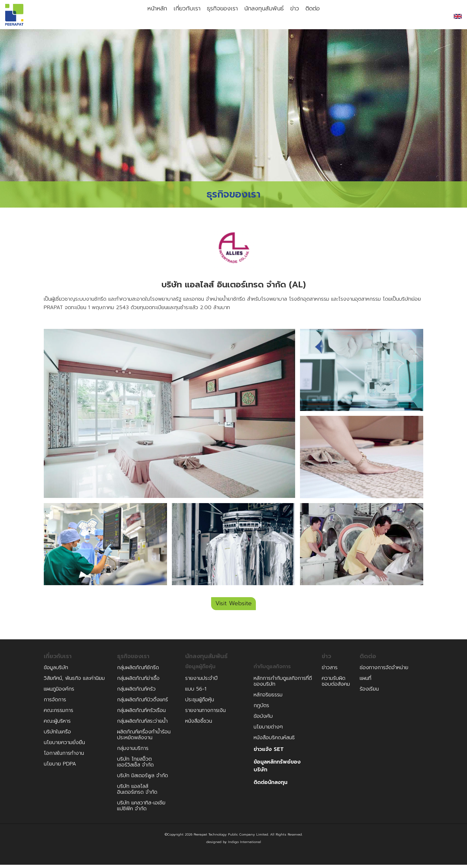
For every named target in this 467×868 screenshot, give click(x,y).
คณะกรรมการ (59, 714)
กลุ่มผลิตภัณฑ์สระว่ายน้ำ (142, 724)
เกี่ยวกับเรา (182, 16)
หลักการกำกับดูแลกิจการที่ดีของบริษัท (283, 684)
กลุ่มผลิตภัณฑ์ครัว (136, 692)
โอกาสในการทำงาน (64, 756)
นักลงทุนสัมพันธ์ (263, 16)
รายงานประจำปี (201, 681)
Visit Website (233, 607)
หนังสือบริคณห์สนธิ (274, 741)
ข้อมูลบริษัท (56, 671)
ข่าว (297, 16)
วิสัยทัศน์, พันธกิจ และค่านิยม (74, 681)
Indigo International (245, 845)
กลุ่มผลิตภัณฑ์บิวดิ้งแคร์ (143, 703)
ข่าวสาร (330, 671)
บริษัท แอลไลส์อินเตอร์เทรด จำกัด (137, 792)
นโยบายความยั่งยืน (64, 746)
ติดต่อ (321, 16)
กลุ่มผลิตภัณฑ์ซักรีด (138, 671)
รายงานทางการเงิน (205, 714)
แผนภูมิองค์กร (59, 692)
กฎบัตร (261, 709)
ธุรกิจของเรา (220, 16)
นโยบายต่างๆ (268, 730)
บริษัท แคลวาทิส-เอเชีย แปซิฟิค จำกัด (141, 809)
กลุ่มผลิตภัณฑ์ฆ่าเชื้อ (138, 681)
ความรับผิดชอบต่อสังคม (336, 684)
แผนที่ (365, 681)
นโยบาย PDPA (60, 767)
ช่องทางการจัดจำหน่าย (384, 671)
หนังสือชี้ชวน (199, 724)
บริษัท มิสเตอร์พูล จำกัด (143, 779)
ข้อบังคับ (263, 719)
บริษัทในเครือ (57, 735)
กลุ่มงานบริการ (133, 752)
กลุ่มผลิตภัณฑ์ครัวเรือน (141, 714)
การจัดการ (55, 703)
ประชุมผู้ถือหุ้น (200, 703)
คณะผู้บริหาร (57, 724)
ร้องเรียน (369, 692)
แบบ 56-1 (196, 692)
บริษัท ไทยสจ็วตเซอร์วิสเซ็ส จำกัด (135, 765)
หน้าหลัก (148, 16)
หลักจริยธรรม (268, 698)
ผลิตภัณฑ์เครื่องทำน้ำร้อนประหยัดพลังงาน (144, 738)
